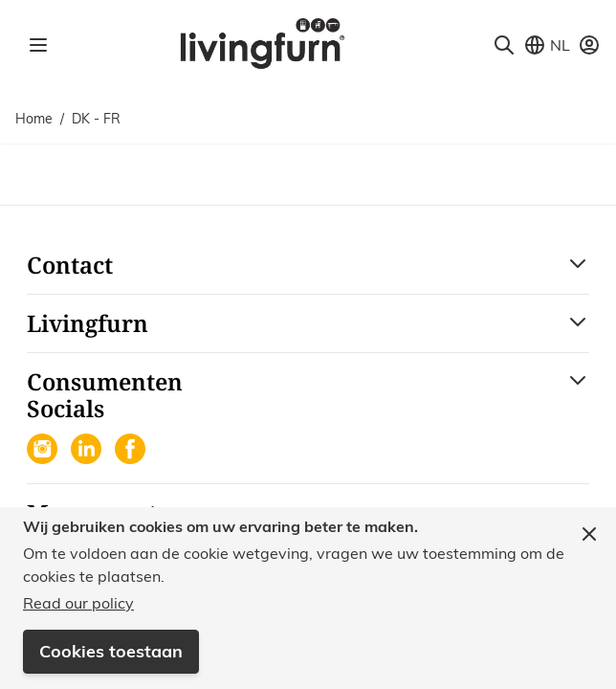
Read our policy (78, 603)
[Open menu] (38, 45)
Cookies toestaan (111, 651)
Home (34, 119)
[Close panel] (589, 534)
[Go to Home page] (262, 42)
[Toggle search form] (504, 45)
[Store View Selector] (547, 45)
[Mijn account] (589, 45)
